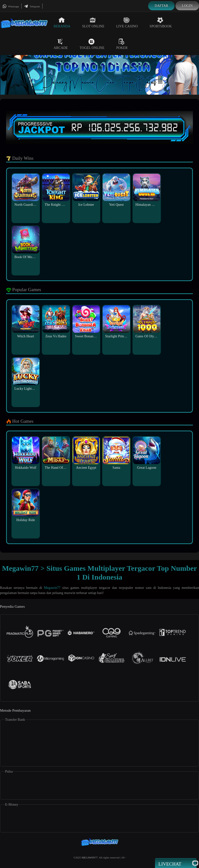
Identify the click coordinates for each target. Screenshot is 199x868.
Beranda (62, 23)
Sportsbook (161, 23)
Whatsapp (11, 6)
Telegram (32, 6)
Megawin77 (52, 588)
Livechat (176, 864)
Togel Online (92, 44)
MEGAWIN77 (90, 857)
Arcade (61, 44)
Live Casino (127, 23)
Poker (122, 44)
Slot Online (93, 23)
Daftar (161, 6)
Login (187, 6)
